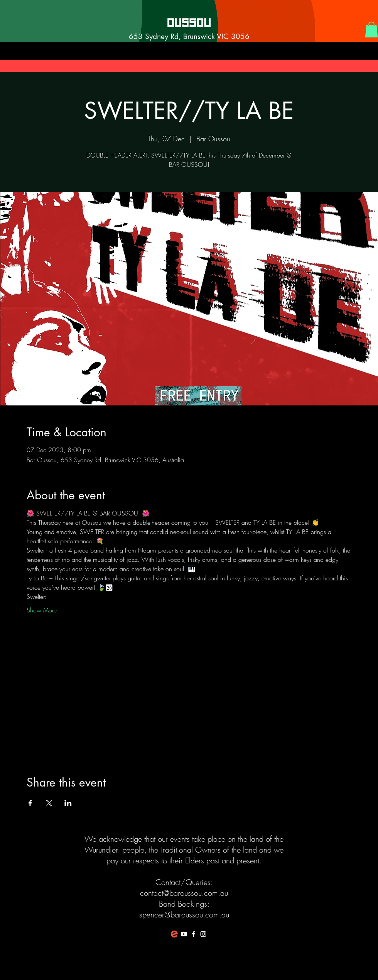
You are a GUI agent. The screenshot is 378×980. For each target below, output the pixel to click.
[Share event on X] (49, 803)
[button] (371, 30)
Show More (42, 610)
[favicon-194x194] (174, 934)
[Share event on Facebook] (30, 803)
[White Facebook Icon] (194, 934)
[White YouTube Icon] (184, 934)
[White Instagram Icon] (203, 934)
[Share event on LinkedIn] (68, 803)
